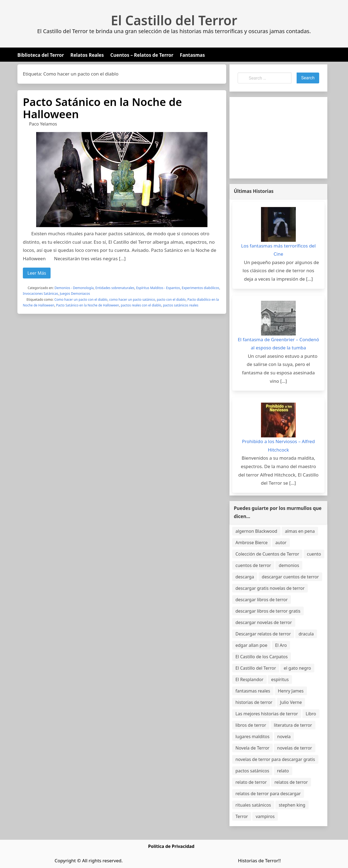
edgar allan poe (251, 645)
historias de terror (254, 702)
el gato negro (297, 668)
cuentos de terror (253, 565)
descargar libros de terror (262, 600)
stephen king (292, 805)
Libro (311, 714)
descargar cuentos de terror (290, 577)
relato (283, 771)
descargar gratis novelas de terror (270, 588)
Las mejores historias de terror (267, 714)
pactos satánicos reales (181, 305)
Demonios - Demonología (74, 288)
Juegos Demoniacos (75, 294)
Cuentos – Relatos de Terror (142, 55)
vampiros (265, 816)
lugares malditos (252, 737)
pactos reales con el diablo (141, 305)
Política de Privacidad (171, 846)
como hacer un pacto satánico (132, 300)
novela (284, 737)
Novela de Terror (252, 748)
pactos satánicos (252, 771)
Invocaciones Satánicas (41, 294)
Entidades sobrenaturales (115, 288)
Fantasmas (192, 55)
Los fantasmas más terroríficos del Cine (278, 250)
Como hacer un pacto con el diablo (81, 300)
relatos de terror (291, 782)
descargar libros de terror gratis (268, 611)
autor (281, 543)
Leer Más (37, 273)
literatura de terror (293, 725)
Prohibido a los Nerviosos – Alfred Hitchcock (278, 446)
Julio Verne (291, 702)
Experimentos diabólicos (200, 288)
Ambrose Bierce (251, 543)
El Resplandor (249, 679)
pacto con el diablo (171, 300)
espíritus (280, 679)
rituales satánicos (253, 805)
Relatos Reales (87, 55)
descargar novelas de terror (264, 622)
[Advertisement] (278, 138)
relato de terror (251, 782)
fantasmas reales (253, 691)
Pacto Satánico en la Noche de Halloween (102, 108)
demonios (289, 565)
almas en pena (300, 531)
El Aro (281, 645)
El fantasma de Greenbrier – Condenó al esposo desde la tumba (278, 344)
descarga (245, 577)
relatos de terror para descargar (268, 794)
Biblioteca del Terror (41, 55)
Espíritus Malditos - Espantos (158, 288)
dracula (306, 634)
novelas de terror (294, 748)
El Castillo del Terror (174, 20)
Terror (242, 816)
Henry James (291, 691)
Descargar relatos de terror (263, 634)
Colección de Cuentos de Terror (267, 554)
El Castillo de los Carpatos (262, 657)
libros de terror (251, 725)
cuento (314, 554)
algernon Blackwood (256, 531)
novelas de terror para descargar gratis (275, 759)
